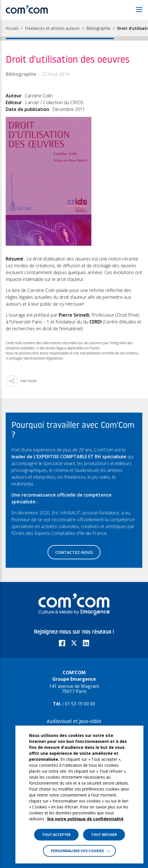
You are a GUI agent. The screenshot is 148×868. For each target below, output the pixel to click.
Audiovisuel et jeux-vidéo (74, 722)
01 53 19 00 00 (80, 704)
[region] (74, 30)
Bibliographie (98, 28)
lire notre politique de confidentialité (85, 819)
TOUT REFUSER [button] (104, 835)
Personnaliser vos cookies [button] (77, 851)
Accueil (12, 28)
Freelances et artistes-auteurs (52, 28)
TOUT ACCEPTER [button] (56, 835)
